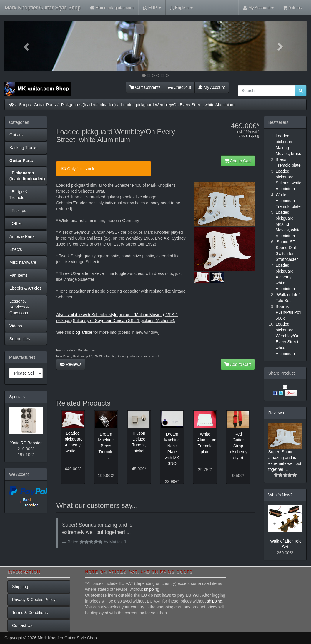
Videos (16, 326)
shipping (253, 136)
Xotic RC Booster (26, 443)
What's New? (280, 495)
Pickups (18, 211)
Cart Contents (145, 87)
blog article (82, 332)
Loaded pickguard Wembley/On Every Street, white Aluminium (178, 105)
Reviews (71, 364)
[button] (27, 46)
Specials (17, 397)
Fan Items (19, 275)
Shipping (20, 587)
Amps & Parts (22, 236)
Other (16, 223)
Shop (24, 105)
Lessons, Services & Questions (19, 307)
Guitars (16, 135)
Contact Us (22, 625)
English (181, 8)
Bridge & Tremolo (18, 195)
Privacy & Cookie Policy (34, 600)
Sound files (20, 339)
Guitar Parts (45, 105)
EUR (152, 8)
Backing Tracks (23, 148)
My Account (212, 87)
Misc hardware (23, 262)
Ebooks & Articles (25, 288)
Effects (16, 249)
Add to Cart (238, 161)
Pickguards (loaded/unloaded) (89, 105)
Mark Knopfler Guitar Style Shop (43, 8)
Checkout (180, 87)
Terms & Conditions (30, 613)
